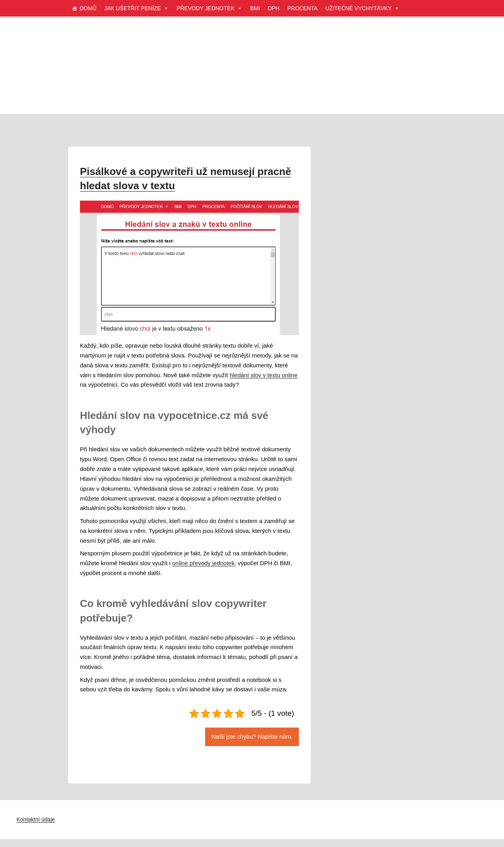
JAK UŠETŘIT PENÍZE (137, 8)
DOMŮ (88, 8)
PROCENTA (303, 8)
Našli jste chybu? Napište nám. (252, 736)
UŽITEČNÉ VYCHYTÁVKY (362, 8)
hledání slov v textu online (264, 375)
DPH (274, 8)
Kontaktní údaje (36, 819)
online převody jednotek (203, 563)
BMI (255, 8)
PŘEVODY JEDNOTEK (209, 8)
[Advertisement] (252, 75)
